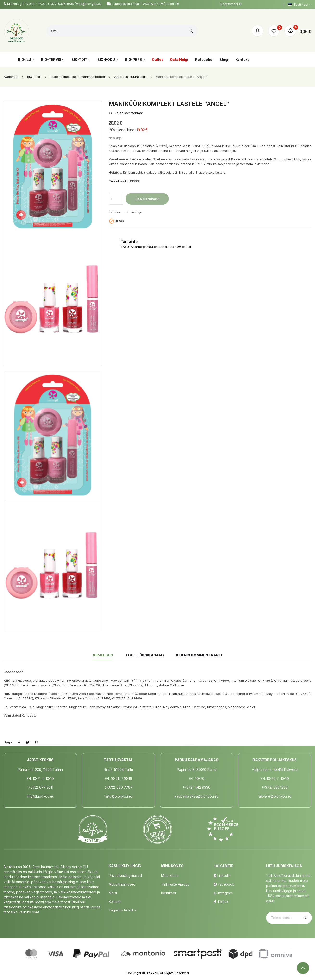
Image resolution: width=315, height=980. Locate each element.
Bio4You (152, 973)
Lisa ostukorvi (147, 199)
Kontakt (115, 902)
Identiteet (169, 893)
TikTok (221, 902)
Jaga (19, 742)
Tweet (28, 742)
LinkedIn (222, 876)
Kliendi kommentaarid (199, 655)
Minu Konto (170, 876)
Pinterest (36, 742)
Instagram (223, 893)
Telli (304, 918)
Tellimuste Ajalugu (175, 884)
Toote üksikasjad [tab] (145, 655)
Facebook (224, 884)
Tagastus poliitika (122, 910)
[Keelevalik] (300, 5)
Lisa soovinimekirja (125, 212)
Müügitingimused (122, 884)
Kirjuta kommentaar (128, 113)
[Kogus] (116, 199)
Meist (113, 893)
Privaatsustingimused (125, 876)
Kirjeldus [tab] (103, 655)
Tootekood (117, 181)
